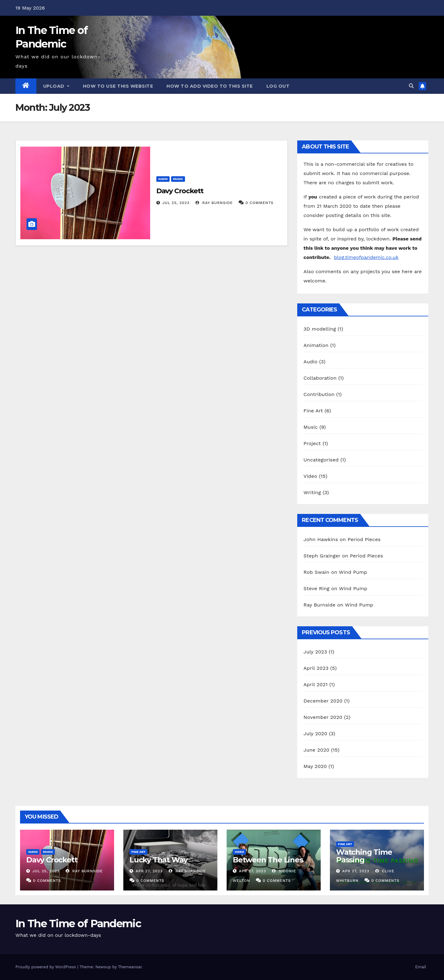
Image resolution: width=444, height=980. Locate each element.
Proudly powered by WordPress (46, 967)
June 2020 (316, 750)
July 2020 (315, 734)
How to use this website (118, 86)
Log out (278, 86)
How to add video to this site (210, 86)
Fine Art (313, 411)
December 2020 (323, 701)
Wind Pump (353, 572)
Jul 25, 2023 (176, 203)
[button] (411, 86)
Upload (56, 86)
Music (178, 179)
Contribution (319, 394)
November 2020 (323, 717)
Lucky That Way (158, 860)
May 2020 (315, 766)
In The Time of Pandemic (78, 924)
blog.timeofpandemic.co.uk (366, 257)
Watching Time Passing (364, 856)
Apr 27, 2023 (149, 871)
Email (421, 967)
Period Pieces (364, 539)
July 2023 (315, 652)
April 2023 (316, 668)
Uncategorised (321, 460)
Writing (312, 492)
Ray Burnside (214, 203)
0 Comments (259, 203)
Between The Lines (268, 860)
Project (312, 443)
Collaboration (320, 378)
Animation (316, 345)
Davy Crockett (180, 191)
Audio (163, 179)
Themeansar (130, 967)
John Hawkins (321, 539)
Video (310, 476)
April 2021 (315, 684)
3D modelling (320, 329)
